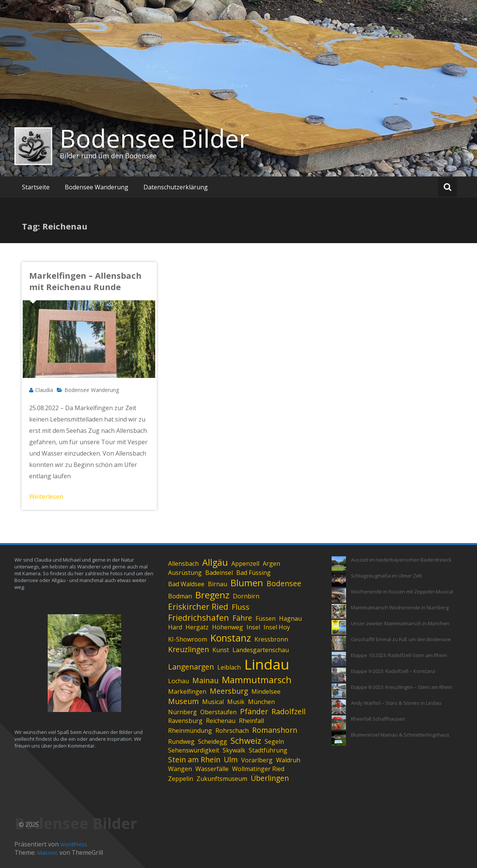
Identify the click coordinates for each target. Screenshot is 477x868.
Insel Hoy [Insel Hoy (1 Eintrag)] (277, 627)
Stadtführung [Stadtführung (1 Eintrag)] (268, 750)
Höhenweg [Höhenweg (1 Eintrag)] (228, 627)
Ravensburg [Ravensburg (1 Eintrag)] (185, 721)
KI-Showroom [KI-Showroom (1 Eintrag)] (188, 639)
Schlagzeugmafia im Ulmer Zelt (386, 576)
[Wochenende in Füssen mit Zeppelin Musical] (339, 595)
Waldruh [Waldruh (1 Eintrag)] (288, 760)
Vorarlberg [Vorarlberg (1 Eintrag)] (257, 760)
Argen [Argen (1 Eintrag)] (271, 564)
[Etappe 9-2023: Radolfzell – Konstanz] (339, 675)
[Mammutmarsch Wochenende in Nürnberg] (339, 611)
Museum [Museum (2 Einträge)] (183, 701)
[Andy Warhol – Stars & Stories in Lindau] (339, 707)
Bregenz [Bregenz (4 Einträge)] (212, 595)
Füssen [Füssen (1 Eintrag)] (266, 618)
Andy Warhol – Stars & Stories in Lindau (396, 703)
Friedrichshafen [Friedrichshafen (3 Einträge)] (199, 617)
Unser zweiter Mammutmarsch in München (400, 623)
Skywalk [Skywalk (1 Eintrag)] (234, 750)
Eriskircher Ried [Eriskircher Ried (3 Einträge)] (198, 607)
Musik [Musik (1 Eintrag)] (236, 702)
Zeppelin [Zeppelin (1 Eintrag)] (181, 779)
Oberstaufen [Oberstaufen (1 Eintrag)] (218, 712)
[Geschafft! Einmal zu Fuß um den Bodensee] (339, 643)
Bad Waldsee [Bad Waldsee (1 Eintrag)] (186, 584)
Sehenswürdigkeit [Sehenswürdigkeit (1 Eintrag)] (194, 750)
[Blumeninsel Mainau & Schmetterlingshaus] (339, 738)
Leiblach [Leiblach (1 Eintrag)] (229, 667)
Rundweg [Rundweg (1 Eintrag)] (181, 742)
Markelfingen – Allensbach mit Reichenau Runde (85, 281)
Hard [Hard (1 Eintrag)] (175, 627)
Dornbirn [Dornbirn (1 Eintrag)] (246, 596)
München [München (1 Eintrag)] (261, 702)
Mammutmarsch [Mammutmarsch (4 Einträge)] (257, 680)
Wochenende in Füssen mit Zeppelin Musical (402, 592)
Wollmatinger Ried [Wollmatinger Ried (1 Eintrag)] (258, 769)
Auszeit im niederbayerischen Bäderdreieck (401, 560)
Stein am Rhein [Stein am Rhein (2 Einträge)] (194, 759)
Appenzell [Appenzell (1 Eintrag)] (245, 564)
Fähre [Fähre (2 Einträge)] (242, 618)
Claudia (44, 390)
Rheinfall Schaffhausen (378, 719)
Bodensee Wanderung (97, 187)
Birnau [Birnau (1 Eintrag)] (217, 584)
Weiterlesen (46, 496)
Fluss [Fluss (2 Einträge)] (241, 607)
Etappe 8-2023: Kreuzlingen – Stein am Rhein (402, 687)
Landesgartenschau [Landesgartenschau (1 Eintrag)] (261, 650)
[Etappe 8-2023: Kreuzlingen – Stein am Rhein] (339, 691)
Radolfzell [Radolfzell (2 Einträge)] (288, 711)
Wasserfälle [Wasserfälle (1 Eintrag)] (212, 769)
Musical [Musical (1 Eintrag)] (213, 702)
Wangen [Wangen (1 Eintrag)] (180, 769)
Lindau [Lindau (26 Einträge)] (267, 664)
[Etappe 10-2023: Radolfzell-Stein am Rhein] (339, 659)
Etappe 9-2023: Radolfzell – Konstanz (393, 671)
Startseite (36, 187)
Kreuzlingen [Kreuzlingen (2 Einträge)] (189, 649)
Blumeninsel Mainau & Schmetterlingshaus (400, 735)
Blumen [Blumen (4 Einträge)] (247, 583)
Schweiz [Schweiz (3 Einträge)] (246, 741)
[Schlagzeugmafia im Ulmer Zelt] (339, 579)
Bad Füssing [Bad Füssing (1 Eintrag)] (253, 573)
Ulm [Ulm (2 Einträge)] (231, 759)
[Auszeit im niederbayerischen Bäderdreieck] (339, 564)
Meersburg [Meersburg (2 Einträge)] (229, 691)
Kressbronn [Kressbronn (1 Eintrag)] (271, 639)
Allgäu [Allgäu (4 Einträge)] (215, 562)
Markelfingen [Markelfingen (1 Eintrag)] (187, 692)
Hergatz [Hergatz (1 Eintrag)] (197, 627)
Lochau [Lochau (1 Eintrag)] (178, 681)
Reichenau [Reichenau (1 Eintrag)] (221, 721)
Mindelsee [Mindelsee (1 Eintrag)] (266, 692)
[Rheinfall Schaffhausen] (339, 723)
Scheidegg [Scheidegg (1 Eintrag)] (213, 742)
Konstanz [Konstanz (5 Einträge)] (231, 638)
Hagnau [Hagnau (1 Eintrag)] (290, 618)
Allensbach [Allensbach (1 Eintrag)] (183, 564)
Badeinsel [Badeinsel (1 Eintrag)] (219, 573)
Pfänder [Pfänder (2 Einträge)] (254, 711)
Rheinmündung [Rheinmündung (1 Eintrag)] (190, 731)
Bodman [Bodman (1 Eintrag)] (180, 596)
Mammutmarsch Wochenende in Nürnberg (400, 607)
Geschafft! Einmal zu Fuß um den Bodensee (401, 639)
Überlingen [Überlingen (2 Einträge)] (270, 778)
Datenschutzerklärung (176, 187)
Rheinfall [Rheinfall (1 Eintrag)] (251, 721)
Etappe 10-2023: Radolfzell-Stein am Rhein (399, 655)
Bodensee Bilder (154, 138)
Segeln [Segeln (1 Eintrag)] (274, 742)
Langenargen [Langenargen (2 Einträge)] (191, 667)
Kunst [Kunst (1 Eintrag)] (221, 650)
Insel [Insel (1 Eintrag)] (253, 627)
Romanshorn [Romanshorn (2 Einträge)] (275, 730)
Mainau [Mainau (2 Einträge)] (205, 680)
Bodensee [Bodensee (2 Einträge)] (284, 583)
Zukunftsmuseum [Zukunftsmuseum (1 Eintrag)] (222, 779)
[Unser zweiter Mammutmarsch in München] (339, 627)
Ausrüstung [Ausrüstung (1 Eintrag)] (185, 573)
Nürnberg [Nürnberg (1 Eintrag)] (182, 712)
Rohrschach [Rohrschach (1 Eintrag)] (232, 731)
